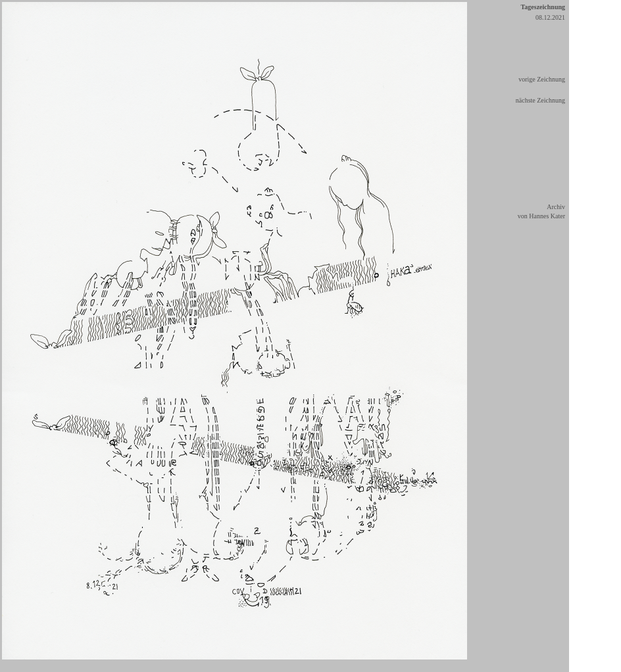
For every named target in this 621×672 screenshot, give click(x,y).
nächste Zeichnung (540, 100)
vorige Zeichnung (542, 79)
